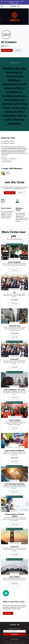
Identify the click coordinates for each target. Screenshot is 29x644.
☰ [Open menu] (2, 6)
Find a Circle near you (15, 239)
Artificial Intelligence (6, 161)
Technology (4, 159)
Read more (4, 157)
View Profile (15, 270)
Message (18, 50)
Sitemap (22, 641)
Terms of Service (9, 641)
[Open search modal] (27, 6)
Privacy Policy (16, 641)
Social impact (12, 159)
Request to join (7, 50)
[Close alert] (27, 2)
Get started (8, 613)
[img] (15, 252)
